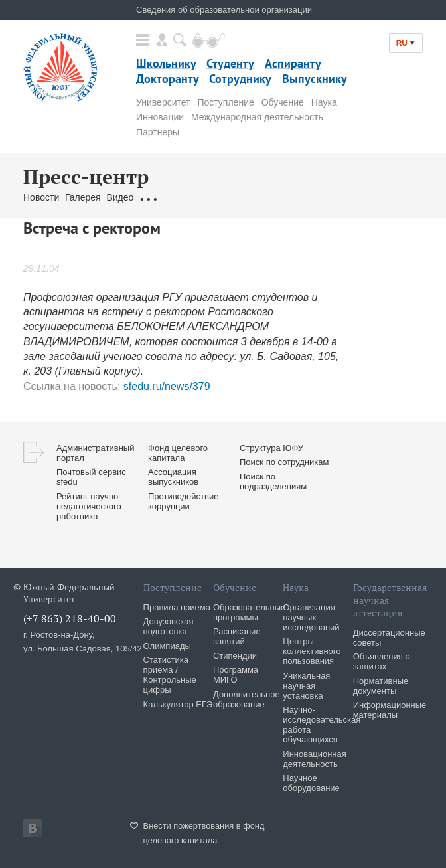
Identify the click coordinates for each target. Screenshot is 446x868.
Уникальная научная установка (306, 686)
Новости (41, 197)
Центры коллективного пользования (312, 651)
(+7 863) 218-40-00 (70, 618)
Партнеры (158, 132)
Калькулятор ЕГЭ (178, 704)
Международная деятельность (257, 117)
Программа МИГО (236, 675)
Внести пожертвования (189, 826)
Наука (324, 102)
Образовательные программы (249, 612)
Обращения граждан (184, 197)
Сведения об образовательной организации (224, 10)
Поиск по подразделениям (273, 481)
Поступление (225, 102)
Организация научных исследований (311, 617)
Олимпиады (167, 646)
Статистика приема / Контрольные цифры (170, 675)
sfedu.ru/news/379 (167, 386)
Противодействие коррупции (183, 501)
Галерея (83, 197)
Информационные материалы (390, 710)
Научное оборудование (311, 783)
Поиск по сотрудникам (284, 462)
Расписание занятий (237, 636)
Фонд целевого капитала (178, 453)
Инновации (160, 117)
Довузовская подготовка (169, 626)
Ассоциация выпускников (173, 477)
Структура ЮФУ (271, 448)
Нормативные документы (381, 686)
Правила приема (177, 607)
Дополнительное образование (247, 699)
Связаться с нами (272, 197)
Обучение (283, 102)
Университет (163, 102)
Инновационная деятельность (315, 759)
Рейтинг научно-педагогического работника (89, 506)
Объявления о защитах (382, 661)
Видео (120, 197)
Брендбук (337, 197)
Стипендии (235, 656)
